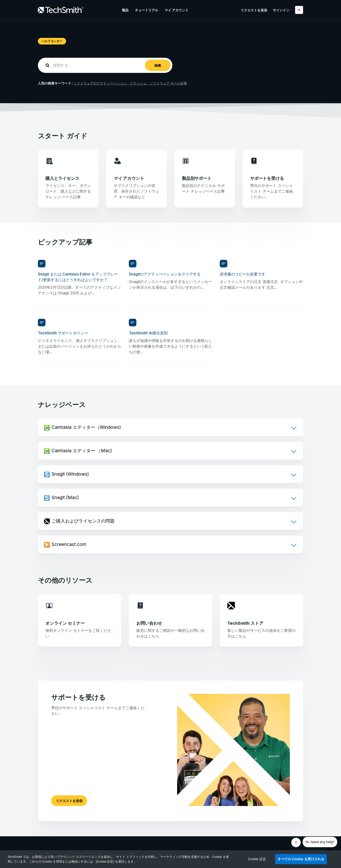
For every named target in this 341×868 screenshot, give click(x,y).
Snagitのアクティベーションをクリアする (165, 274)
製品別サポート (197, 178)
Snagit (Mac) (65, 497)
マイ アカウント (177, 10)
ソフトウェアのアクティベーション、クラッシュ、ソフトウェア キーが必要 (130, 83)
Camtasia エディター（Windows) (86, 427)
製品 (125, 10)
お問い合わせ (149, 623)
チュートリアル (147, 10)
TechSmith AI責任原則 (148, 333)
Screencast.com (69, 544)
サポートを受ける (267, 178)
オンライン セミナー (65, 623)
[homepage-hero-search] (105, 65)
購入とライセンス (62, 178)
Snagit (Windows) (70, 474)
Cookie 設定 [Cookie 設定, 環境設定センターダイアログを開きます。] (257, 859)
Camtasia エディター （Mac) (82, 451)
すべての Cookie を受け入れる (301, 859)
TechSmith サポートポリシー (63, 333)
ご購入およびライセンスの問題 (83, 521)
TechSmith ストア (245, 623)
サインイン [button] (281, 10)
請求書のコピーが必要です (242, 274)
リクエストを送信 (254, 10)
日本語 (299, 10)
